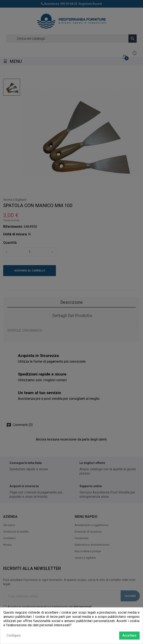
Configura (13, 635)
